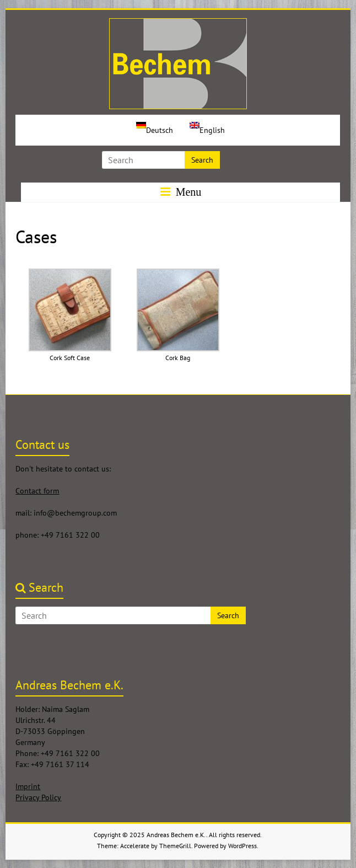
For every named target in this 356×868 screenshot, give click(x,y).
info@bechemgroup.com (75, 513)
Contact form (37, 491)
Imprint (28, 786)
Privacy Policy (38, 797)
